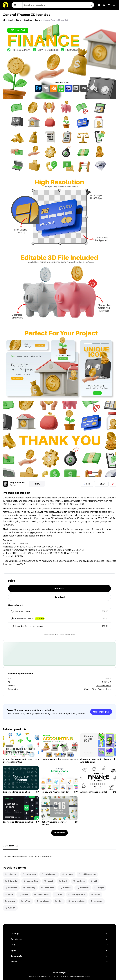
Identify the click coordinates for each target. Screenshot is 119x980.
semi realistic (76, 901)
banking (79, 881)
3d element (49, 874)
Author (13, 485)
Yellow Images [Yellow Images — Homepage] (59, 973)
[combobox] (58, 5)
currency (29, 888)
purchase (43, 901)
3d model (11, 881)
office (26, 901)
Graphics (102, 689)
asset (48, 881)
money (10, 901)
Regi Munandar (17, 482)
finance (65, 888)
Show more (59, 833)
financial (82, 888)
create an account (21, 857)
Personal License (103, 686)
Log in (6, 857)
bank (63, 881)
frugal (99, 888)
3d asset (11, 874)
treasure (96, 901)
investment (41, 894)
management (77, 894)
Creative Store (91, 689)
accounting (31, 881)
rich (58, 901)
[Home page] (4, 20)
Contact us (70, 634)
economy (47, 888)
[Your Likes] (104, 5)
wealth (10, 908)
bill (93, 881)
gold (9, 894)
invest (23, 894)
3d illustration (87, 874)
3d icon (67, 874)
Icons (109, 689)
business (11, 888)
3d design (29, 874)
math (95, 894)
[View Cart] (99, 5)
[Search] (91, 5)
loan (58, 894)
